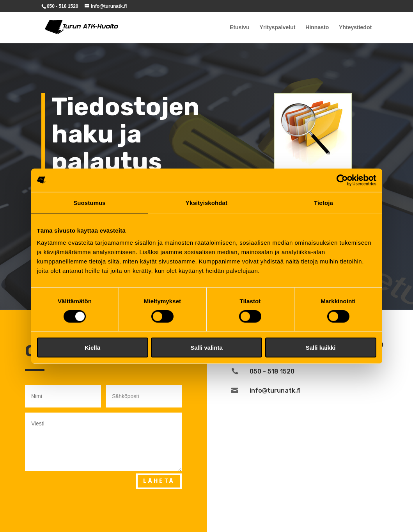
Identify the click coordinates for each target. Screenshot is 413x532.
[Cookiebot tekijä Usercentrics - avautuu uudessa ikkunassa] (342, 180)
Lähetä (159, 481)
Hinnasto (317, 28)
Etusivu (240, 28)
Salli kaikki (321, 348)
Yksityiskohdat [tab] (206, 202)
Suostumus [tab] (90, 202)
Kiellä (92, 348)
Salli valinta (206, 348)
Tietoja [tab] (323, 202)
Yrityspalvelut (278, 28)
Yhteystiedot (355, 28)
